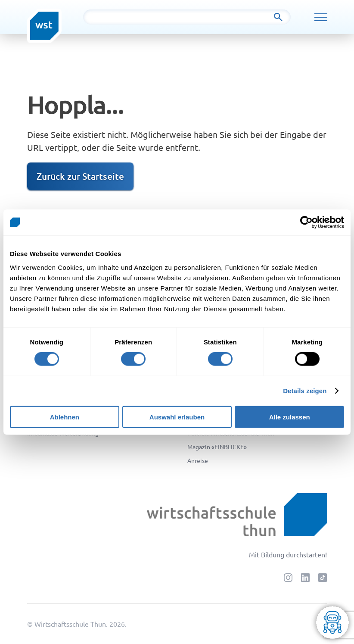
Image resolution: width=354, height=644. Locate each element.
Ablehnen (65, 417)
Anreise (198, 460)
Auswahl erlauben (177, 417)
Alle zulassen (290, 417)
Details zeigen (305, 391)
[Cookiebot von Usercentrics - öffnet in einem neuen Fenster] (306, 222)
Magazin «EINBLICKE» (217, 447)
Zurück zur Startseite (80, 176)
